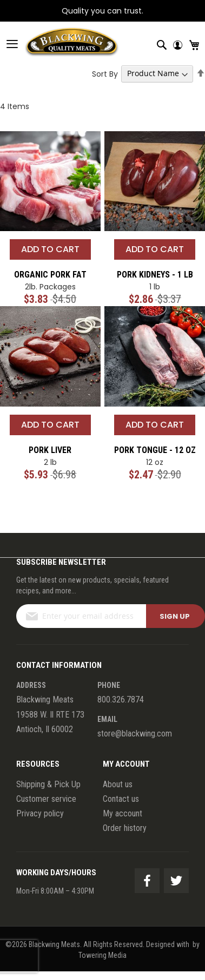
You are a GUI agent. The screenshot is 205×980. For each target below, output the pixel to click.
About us (118, 784)
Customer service (46, 799)
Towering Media (102, 955)
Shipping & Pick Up (48, 784)
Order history (125, 828)
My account (123, 813)
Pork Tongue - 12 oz (155, 450)
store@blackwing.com (135, 734)
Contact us (121, 799)
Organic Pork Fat (50, 275)
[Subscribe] (176, 616)
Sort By (105, 73)
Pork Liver (50, 450)
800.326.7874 (121, 699)
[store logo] (59, 44)
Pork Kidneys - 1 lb (155, 275)
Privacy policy (40, 813)
